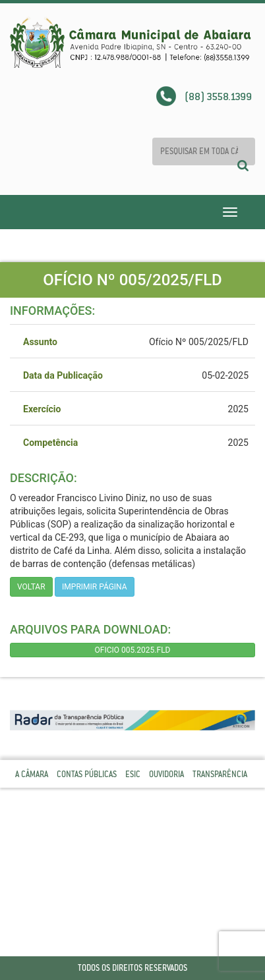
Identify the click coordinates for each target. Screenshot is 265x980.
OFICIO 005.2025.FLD (133, 650)
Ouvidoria (166, 774)
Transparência (220, 774)
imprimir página (95, 587)
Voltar (31, 587)
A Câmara (32, 774)
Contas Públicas (87, 774)
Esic (133, 774)
